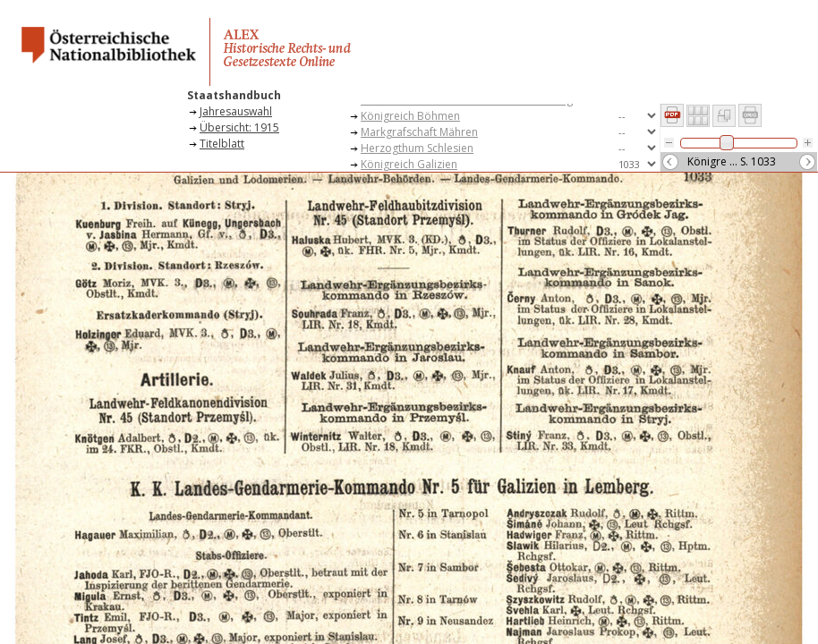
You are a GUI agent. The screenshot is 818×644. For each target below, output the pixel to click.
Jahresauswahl (236, 111)
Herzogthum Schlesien (417, 148)
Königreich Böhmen (410, 116)
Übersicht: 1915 (239, 127)
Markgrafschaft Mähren (419, 132)
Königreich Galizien (409, 164)
